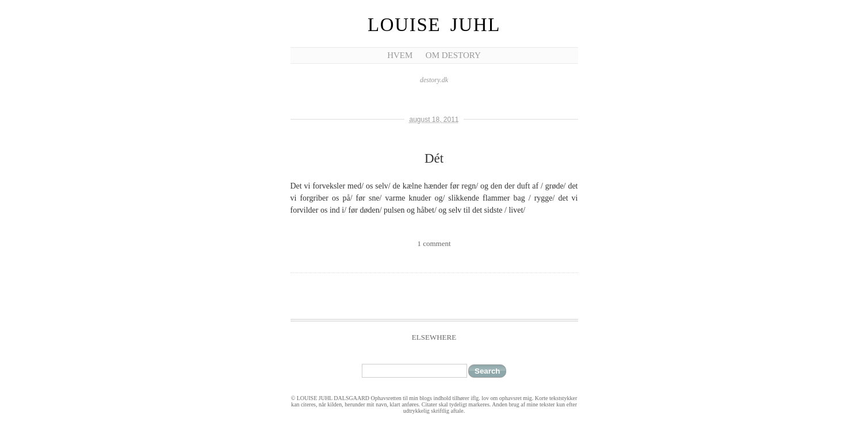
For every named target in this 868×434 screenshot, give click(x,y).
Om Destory (453, 55)
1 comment (434, 243)
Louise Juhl (434, 25)
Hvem (400, 55)
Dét (434, 158)
